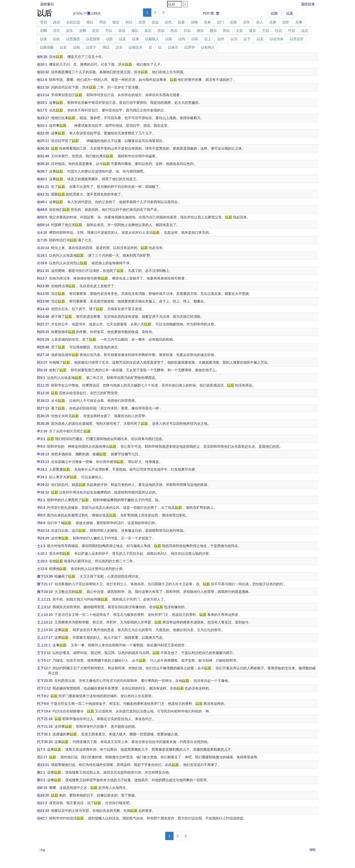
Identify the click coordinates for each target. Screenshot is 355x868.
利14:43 (43, 309)
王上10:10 (45, 615)
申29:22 (43, 485)
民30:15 (43, 416)
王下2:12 (44, 653)
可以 (109, 31)
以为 (234, 39)
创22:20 (43, 133)
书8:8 (41, 523)
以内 (182, 39)
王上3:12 (44, 607)
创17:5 (42, 110)
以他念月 (136, 47)
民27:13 (43, 408)
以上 (208, 39)
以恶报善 (93, 39)
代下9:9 (43, 704)
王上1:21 (44, 599)
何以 (129, 22)
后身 (273, 22)
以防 (274, 13)
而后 (103, 22)
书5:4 (41, 508)
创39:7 (42, 171)
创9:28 (42, 57)
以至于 (91, 47)
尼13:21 (43, 765)
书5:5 (41, 515)
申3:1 (41, 439)
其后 (148, 31)
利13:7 (42, 278)
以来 (136, 39)
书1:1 (41, 500)
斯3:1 (41, 780)
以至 (63, 47)
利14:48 (43, 317)
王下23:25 (45, 681)
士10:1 (42, 553)
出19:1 (42, 255)
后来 (207, 22)
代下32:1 (44, 734)
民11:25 (43, 385)
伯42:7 (42, 818)
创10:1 (42, 64)
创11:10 (43, 87)
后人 (260, 22)
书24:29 (43, 538)
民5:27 (42, 362)
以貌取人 (152, 39)
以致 (76, 47)
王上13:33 (45, 630)
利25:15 (43, 332)
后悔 (194, 22)
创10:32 (43, 72)
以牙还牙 (297, 39)
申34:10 (43, 492)
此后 (57, 22)
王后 (266, 31)
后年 (247, 22)
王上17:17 (45, 638)
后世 (286, 22)
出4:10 (42, 232)
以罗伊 (190, 47)
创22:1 (42, 125)
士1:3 (41, 546)
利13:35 (43, 286)
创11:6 (42, 80)
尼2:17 (42, 757)
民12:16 (43, 393)
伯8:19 (42, 788)
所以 (226, 31)
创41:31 (43, 194)
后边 (155, 22)
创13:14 (43, 95)
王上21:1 (44, 645)
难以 (135, 31)
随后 (213, 31)
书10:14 (43, 531)
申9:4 (41, 446)
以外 (221, 39)
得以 (90, 22)
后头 (70, 31)
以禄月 (173, 47)
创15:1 (42, 103)
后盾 (181, 22)
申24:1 (42, 469)
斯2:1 (41, 772)
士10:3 (42, 561)
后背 (142, 22)
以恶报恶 (73, 39)
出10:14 (43, 248)
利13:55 (43, 294)
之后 (119, 47)
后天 (56, 31)
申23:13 (43, 462)
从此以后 (73, 22)
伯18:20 (43, 795)
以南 (169, 39)
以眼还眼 (47, 47)
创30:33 (43, 148)
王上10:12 (45, 622)
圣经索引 (47, 4)
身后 (200, 31)
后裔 (83, 31)
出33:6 (42, 263)
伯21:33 (43, 811)
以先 (260, 39)
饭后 (116, 22)
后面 (233, 22)
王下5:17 (44, 660)
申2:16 (42, 431)
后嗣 (43, 31)
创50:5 (42, 217)
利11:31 (43, 271)
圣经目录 (308, 4)
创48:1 (42, 202)
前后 (161, 31)
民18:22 (43, 401)
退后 (252, 31)
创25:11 (43, 141)
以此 (56, 39)
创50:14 (43, 225)
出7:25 (42, 240)
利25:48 (43, 347)
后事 (299, 22)
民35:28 (43, 424)
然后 (174, 31)
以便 (43, 39)
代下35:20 (45, 742)
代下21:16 (45, 719)
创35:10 (43, 164)
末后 (122, 31)
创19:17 (43, 118)
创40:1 (42, 179)
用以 (106, 47)
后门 (220, 22)
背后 (44, 22)
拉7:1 (41, 749)
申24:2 (42, 477)
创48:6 (42, 210)
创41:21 (43, 187)
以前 (195, 39)
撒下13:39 (45, 576)
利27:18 (43, 355)
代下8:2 (43, 696)
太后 (239, 31)
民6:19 (42, 370)
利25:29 (43, 339)
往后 (279, 31)
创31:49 (43, 156)
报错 (313, 850)
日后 (187, 31)
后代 (168, 22)
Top (43, 850)
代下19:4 (44, 711)
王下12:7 (44, 668)
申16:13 (43, 454)
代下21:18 (45, 726)
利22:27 (43, 324)
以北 (305, 31)
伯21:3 (42, 803)
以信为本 (277, 39)
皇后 (96, 31)
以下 (247, 39)
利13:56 (43, 301)
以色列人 (208, 47)
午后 (292, 31)
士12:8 (42, 569)
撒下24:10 (45, 592)
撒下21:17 (45, 584)
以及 (290, 13)
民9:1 (41, 378)
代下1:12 (44, 688)
